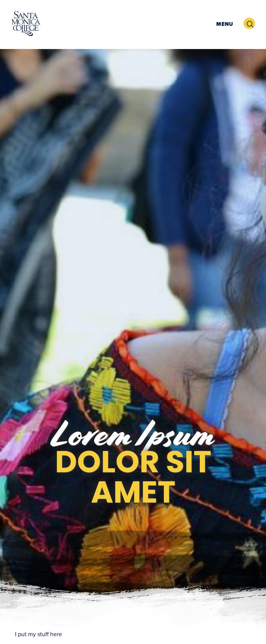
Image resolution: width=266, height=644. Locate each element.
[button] (224, 24)
